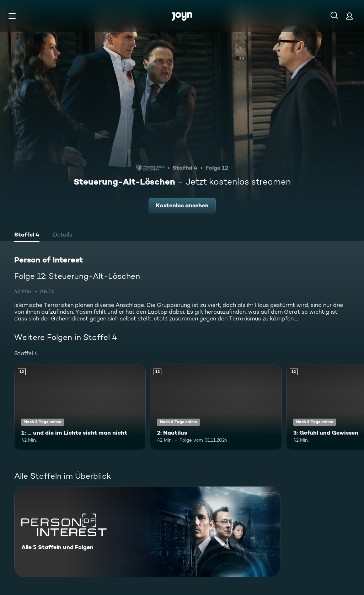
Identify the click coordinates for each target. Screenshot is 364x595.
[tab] (27, 235)
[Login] (349, 16)
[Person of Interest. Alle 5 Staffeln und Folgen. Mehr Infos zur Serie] (147, 532)
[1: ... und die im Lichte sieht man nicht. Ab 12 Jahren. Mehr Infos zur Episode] (80, 407)
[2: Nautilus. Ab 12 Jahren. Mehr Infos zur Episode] (216, 407)
